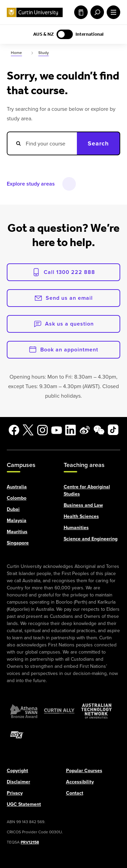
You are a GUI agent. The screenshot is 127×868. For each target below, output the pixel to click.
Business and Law (83, 505)
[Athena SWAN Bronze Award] (24, 711)
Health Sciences (81, 516)
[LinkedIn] (70, 430)
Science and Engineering (91, 538)
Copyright (17, 770)
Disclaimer (18, 781)
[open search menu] (96, 12)
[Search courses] (42, 143)
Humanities (76, 527)
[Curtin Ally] (59, 711)
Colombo (17, 498)
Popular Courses (84, 770)
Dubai (13, 509)
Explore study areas (31, 184)
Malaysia (17, 520)
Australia (17, 486)
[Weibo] (85, 430)
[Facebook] (14, 430)
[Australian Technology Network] (97, 711)
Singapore (18, 542)
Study (81, 12)
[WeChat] (99, 430)
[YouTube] (57, 430)
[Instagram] (42, 430)
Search (98, 143)
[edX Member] (17, 734)
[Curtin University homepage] (35, 12)
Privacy (15, 793)
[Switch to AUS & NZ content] (65, 34)
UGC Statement (24, 804)
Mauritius (17, 531)
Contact (75, 793)
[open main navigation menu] (112, 12)
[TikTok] (113, 430)
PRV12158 (30, 842)
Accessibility (80, 781)
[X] (28, 430)
